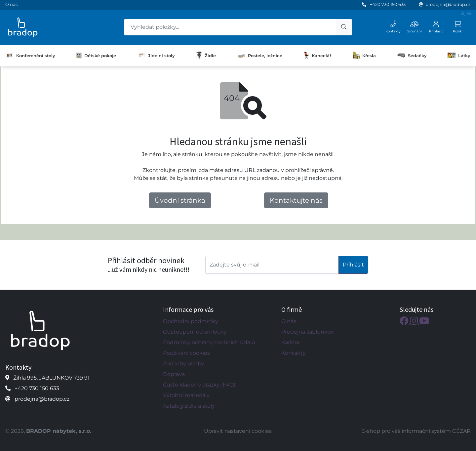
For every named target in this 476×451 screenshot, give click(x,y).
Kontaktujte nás (296, 200)
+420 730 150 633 (388, 4)
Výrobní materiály (186, 395)
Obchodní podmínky (191, 321)
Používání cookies (186, 353)
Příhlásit (353, 265)
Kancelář (317, 56)
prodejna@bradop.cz (448, 4)
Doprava (174, 374)
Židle (206, 56)
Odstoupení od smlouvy (195, 332)
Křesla (364, 56)
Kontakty (294, 353)
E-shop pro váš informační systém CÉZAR (416, 431)
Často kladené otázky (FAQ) (199, 385)
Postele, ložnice (260, 55)
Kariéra (290, 342)
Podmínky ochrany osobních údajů (209, 342)
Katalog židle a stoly (189, 406)
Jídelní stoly (156, 56)
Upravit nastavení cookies (238, 431)
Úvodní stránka (180, 200)
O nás (11, 4)
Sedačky (412, 55)
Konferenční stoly (30, 56)
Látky (459, 55)
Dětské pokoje (96, 56)
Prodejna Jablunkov (308, 332)
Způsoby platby (184, 364)
